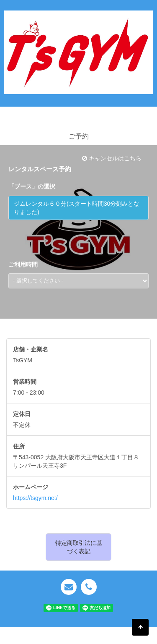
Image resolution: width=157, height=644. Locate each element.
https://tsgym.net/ (35, 498)
